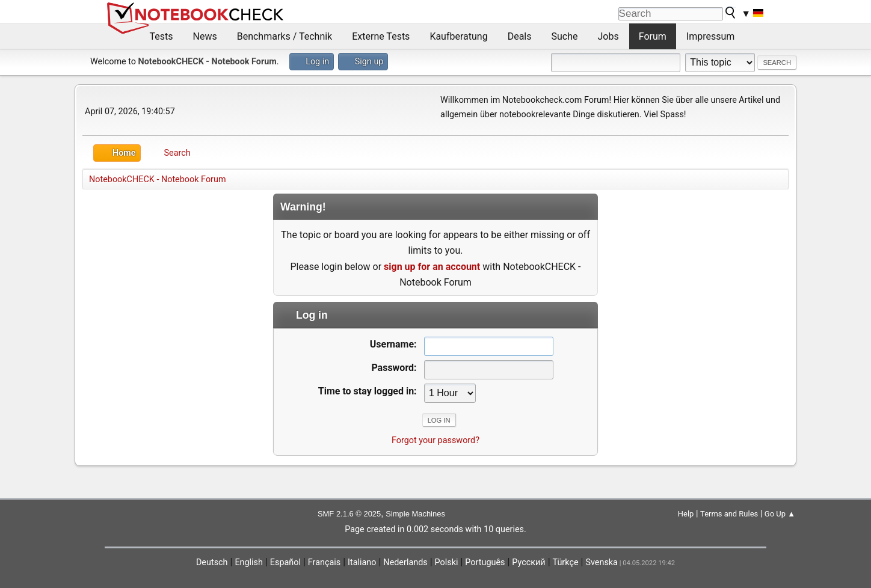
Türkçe (566, 562)
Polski (447, 562)
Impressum (711, 36)
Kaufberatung (458, 36)
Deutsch (212, 562)
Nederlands (405, 562)
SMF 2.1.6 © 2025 (349, 514)
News (205, 36)
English (249, 562)
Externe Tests (381, 36)
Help (686, 514)
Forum (653, 36)
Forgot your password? (435, 440)
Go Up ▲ (780, 514)
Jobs (608, 36)
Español (285, 562)
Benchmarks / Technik (285, 36)
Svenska (602, 562)
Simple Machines (415, 514)
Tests (162, 36)
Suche (565, 36)
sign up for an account (432, 267)
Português (485, 562)
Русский (528, 562)
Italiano (362, 562)
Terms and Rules (729, 514)
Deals (520, 36)
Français (324, 562)
